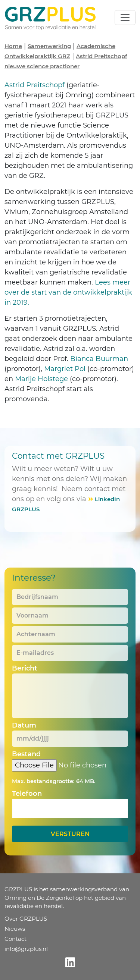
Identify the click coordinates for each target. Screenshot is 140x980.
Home (13, 46)
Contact (15, 939)
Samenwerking (49, 46)
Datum (24, 725)
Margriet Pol (65, 369)
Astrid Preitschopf (35, 85)
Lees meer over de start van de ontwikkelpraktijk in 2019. (68, 292)
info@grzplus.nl (26, 949)
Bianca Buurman (99, 359)
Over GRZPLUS (26, 919)
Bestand (26, 754)
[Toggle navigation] (125, 18)
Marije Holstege (41, 379)
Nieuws (15, 929)
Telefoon (27, 794)
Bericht (25, 668)
